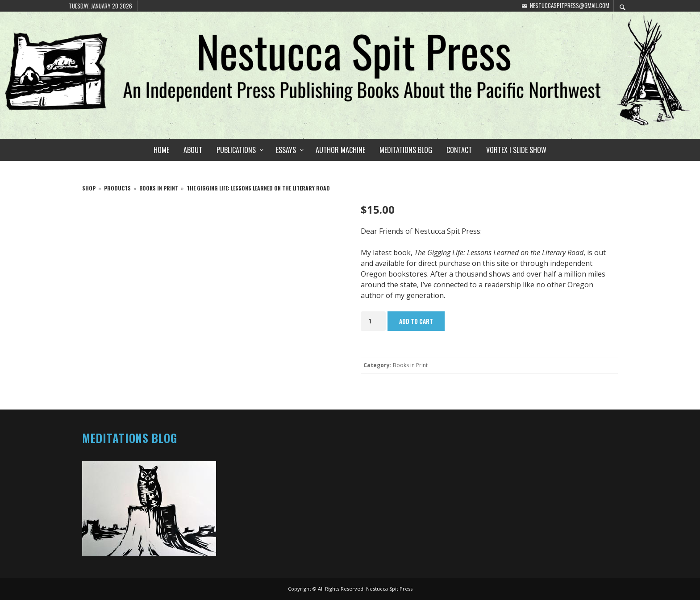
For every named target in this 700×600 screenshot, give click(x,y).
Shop (89, 188)
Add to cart (416, 321)
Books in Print (159, 188)
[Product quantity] (373, 321)
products (117, 188)
